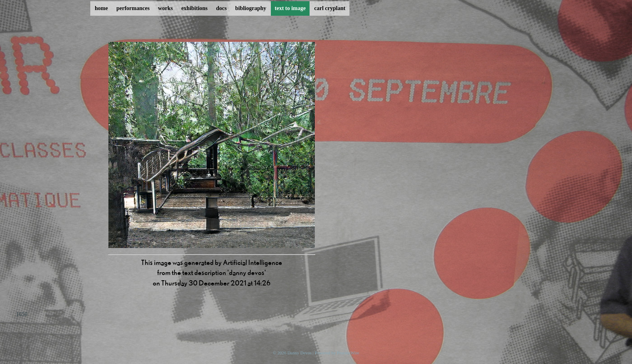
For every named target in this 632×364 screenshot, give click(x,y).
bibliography (251, 8)
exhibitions (194, 8)
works (165, 8)
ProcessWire (348, 353)
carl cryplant (330, 8)
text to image (290, 8)
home (101, 8)
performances (133, 8)
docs (221, 8)
